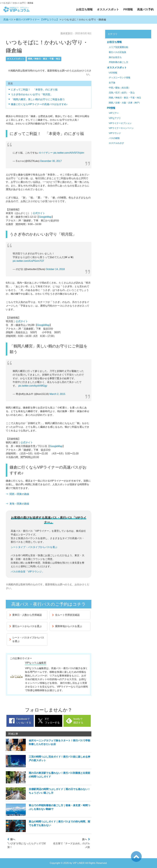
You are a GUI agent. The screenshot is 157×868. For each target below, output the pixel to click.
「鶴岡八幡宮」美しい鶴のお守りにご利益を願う (38, 99)
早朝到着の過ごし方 (119, 62)
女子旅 (112, 83)
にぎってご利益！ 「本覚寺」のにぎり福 (34, 90)
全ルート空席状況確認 (66, 615)
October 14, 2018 (55, 269)
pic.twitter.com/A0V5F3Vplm (69, 153)
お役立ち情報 (84, 9)
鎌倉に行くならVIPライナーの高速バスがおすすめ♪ (39, 104)
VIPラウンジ (115, 133)
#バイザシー (46, 153)
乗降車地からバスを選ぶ (67, 626)
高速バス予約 (145, 9)
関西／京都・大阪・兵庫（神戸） (125, 103)
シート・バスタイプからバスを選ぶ (27, 639)
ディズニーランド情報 (120, 78)
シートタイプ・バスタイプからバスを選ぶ (34, 547)
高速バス (8, 20)
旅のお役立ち (115, 57)
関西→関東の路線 (19, 494)
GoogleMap (45, 217)
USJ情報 (113, 73)
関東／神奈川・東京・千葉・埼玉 (44, 59)
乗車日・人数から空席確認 (26, 615)
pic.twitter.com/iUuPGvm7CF (28, 261)
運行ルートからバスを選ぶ (26, 626)
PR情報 (128, 9)
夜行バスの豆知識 (117, 52)
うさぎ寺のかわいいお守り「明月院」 (32, 94)
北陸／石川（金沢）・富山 (122, 93)
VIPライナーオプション (120, 123)
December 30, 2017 (51, 161)
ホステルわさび (116, 143)
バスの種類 (114, 138)
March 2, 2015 (57, 394)
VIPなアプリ (115, 118)
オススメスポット (108, 9)
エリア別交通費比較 (119, 47)
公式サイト (39, 213)
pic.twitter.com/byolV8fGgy (33, 386)
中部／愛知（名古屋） (120, 88)
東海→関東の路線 (19, 504)
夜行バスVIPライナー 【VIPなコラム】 (37, 20)
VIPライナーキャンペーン (121, 128)
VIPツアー (114, 113)
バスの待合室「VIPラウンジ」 (27, 572)
